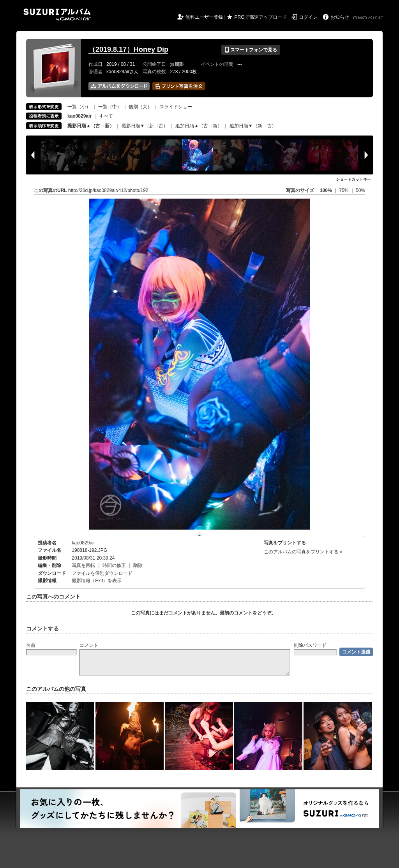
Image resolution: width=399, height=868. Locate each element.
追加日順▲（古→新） (199, 126)
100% (326, 190)
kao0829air (83, 543)
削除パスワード (310, 645)
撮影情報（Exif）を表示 (97, 581)
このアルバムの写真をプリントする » (303, 552)
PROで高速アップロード (261, 17)
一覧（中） (110, 107)
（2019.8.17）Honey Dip (128, 49)
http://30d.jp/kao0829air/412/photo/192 (108, 190)
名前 (31, 645)
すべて (106, 116)
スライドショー (176, 107)
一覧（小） (79, 107)
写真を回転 (83, 565)
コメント (89, 645)
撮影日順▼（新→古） (145, 126)
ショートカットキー (353, 179)
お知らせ (340, 17)
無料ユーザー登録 (204, 17)
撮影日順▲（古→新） (91, 126)
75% (344, 190)
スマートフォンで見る (251, 50)
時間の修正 (114, 565)
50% (360, 190)
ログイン (308, 17)
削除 (138, 565)
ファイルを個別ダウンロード (102, 573)
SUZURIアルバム (57, 15)
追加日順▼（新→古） (253, 126)
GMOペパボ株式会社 (368, 18)
